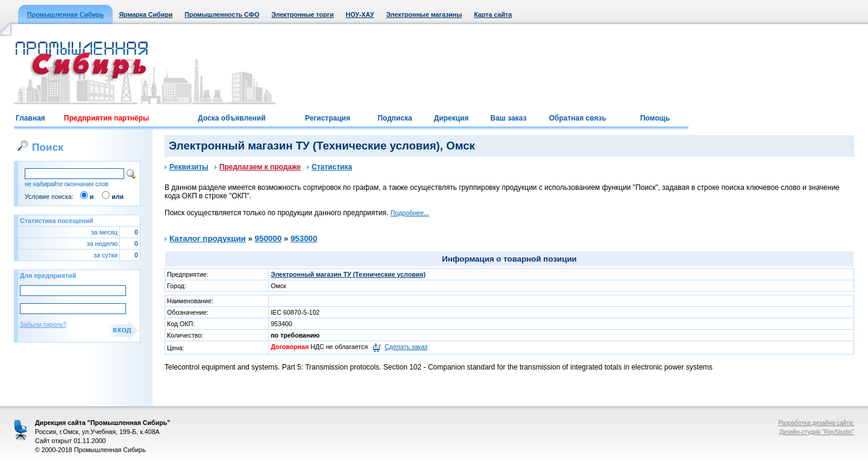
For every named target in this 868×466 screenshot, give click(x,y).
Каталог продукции (208, 238)
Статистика (329, 167)
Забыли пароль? (43, 325)
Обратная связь (578, 118)
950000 (268, 238)
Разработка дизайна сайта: (816, 423)
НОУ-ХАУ (360, 14)
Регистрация (328, 118)
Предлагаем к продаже (258, 167)
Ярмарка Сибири (146, 14)
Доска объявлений (231, 118)
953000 (304, 238)
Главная (30, 118)
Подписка (395, 118)
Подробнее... (410, 213)
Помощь (655, 118)
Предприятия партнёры (106, 118)
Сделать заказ (406, 347)
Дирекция (451, 118)
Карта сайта (493, 14)
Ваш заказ (508, 118)
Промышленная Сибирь (65, 14)
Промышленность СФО (222, 14)
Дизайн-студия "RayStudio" (817, 432)
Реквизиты (187, 167)
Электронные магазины (424, 14)
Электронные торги (302, 14)
